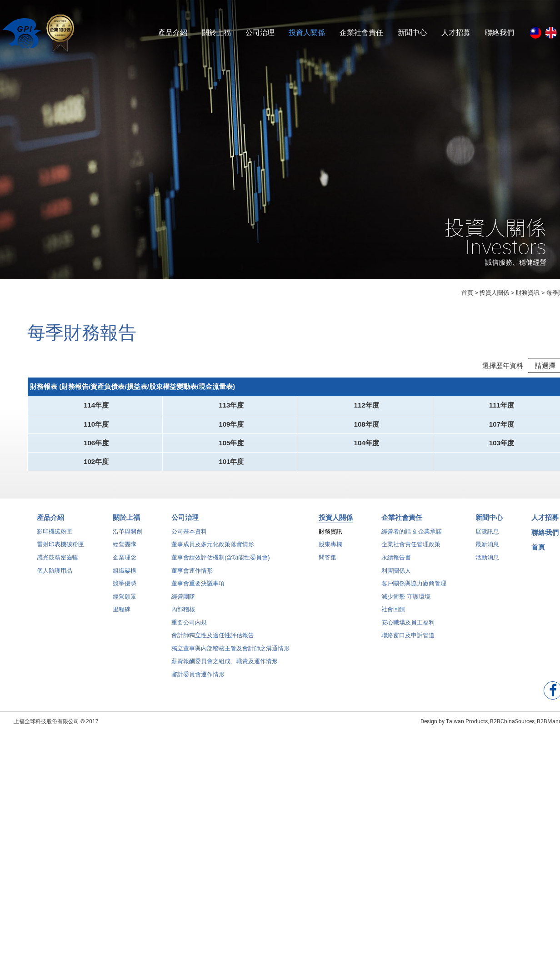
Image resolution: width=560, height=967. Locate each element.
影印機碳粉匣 (55, 539)
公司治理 (260, 33)
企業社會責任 (361, 33)
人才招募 (456, 33)
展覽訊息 (487, 539)
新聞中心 (412, 33)
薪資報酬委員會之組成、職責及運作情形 (225, 668)
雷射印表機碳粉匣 (60, 551)
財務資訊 (330, 539)
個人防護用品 (55, 577)
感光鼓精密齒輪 (57, 565)
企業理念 (125, 565)
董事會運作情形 (192, 577)
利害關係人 (396, 577)
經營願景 (125, 604)
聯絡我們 (500, 33)
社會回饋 (393, 617)
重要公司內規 (189, 630)
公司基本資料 (189, 539)
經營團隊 (125, 551)
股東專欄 (330, 551)
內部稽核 (183, 617)
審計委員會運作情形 (198, 682)
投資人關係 (307, 33)
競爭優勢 (125, 591)
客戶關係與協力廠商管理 (414, 591)
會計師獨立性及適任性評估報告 (213, 642)
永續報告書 (396, 565)
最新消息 (487, 551)
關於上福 (216, 33)
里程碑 (122, 617)
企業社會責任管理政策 (411, 551)
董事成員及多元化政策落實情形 (213, 551)
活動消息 (487, 565)
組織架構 (125, 577)
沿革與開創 (127, 539)
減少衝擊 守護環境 (406, 604)
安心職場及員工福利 (408, 630)
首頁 (467, 293)
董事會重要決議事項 (198, 591)
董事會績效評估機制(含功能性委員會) (221, 565)
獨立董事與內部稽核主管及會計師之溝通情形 (230, 656)
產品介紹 (173, 33)
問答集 (327, 565)
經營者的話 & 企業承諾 (412, 539)
